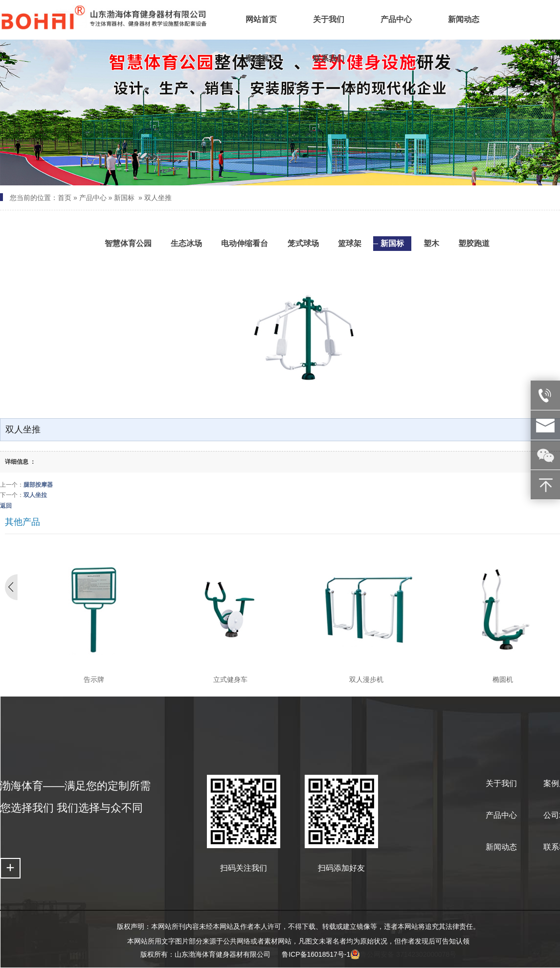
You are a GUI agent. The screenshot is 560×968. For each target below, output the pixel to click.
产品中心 (93, 198)
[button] (258, 176)
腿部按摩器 (38, 485)
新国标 (124, 198)
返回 (6, 506)
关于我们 (501, 783)
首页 (65, 198)
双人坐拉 (35, 495)
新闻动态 (501, 847)
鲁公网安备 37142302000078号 (403, 954)
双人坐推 (158, 198)
